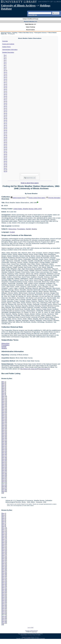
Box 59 (6, 154)
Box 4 (5, 60)
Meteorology (12, 229)
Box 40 (6, 122)
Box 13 (6, 76)
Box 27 (6, 100)
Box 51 (6, 141)
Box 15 (6, 79)
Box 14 (6, 77)
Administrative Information (10, 50)
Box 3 (5, 58)
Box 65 (6, 165)
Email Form (34, 632)
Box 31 (6, 106)
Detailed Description (8, 52)
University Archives (6, 33)
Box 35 (6, 113)
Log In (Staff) (30, 628)
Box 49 (6, 137)
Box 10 (6, 70)
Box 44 (6, 129)
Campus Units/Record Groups (30, 19)
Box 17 (6, 82)
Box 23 (6, 93)
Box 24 (6, 94)
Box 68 (6, 170)
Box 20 (6, 88)
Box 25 (6, 96)
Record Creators (31, 30)
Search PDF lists (33, 15)
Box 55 (6, 147)
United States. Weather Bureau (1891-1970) (28, 209)
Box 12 (6, 74)
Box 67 (6, 168)
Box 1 (5, 55)
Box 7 (5, 65)
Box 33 (6, 110)
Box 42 (6, 125)
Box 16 (6, 81)
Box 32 (6, 108)
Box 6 (5, 64)
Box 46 (6, 132)
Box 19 (6, 86)
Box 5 (5, 62)
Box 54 (6, 146)
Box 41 (6, 123)
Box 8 (5, 67)
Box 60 (6, 156)
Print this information (53, 198)
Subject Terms (6, 47)
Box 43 (6, 127)
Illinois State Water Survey (26, 33)
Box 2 (5, 57)
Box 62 (6, 159)
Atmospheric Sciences (41, 33)
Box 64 (6, 163)
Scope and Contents (8, 44)
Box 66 (6, 166)
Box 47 (6, 134)
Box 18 (6, 84)
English (12, 232)
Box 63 (6, 161)
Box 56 (6, 149)
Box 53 (6, 144)
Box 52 (6, 142)
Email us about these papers (30, 183)
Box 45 (6, 130)
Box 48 (6, 135)
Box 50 (6, 139)
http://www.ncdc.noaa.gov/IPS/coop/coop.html (35, 369)
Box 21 (6, 89)
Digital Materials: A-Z (31, 24)
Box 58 (6, 153)
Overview (5, 41)
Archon (29, 637)
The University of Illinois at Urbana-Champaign (34, 638)
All (3, 493)
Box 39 (6, 120)
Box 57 (6, 151)
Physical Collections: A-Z (30, 22)
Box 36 (6, 115)
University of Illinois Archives (18, 6)
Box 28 (6, 101)
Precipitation (21, 229)
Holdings (15, 33)
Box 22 (6, 91)
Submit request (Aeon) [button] (18, 198)
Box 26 (6, 98)
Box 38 (6, 118)
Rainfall (28, 229)
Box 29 (6, 103)
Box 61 (6, 158)
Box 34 (6, 112)
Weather (34, 229)
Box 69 (6, 171)
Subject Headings (31, 27)
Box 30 (6, 105)
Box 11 (6, 72)
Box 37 (6, 117)
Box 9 (5, 69)
